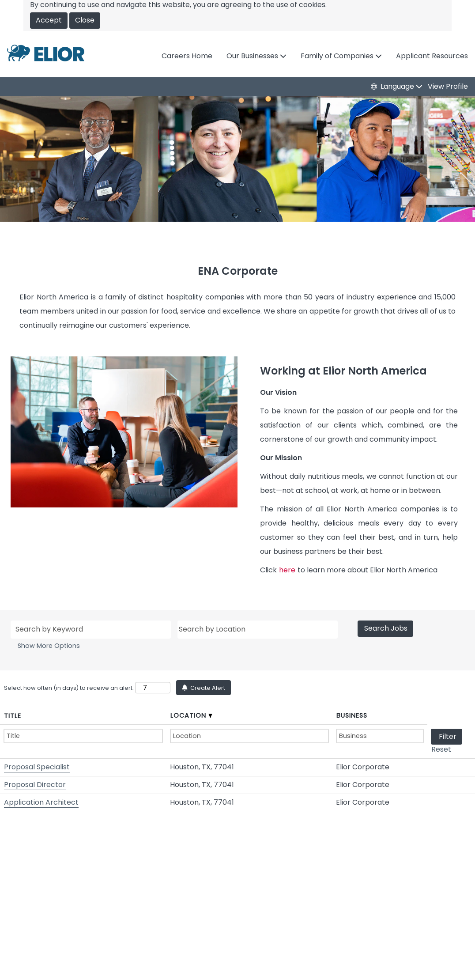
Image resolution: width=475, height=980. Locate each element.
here (287, 570)
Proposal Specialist (37, 767)
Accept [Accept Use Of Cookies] (49, 20)
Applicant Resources (432, 56)
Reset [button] (441, 749)
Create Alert (207, 688)
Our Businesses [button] (253, 56)
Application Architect (41, 802)
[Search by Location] (258, 630)
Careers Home (187, 56)
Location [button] (191, 715)
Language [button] (398, 87)
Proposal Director (35, 785)
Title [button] (13, 716)
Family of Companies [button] (338, 56)
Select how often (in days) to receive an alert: (69, 688)
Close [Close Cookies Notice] (85, 20)
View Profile (448, 87)
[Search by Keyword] (91, 630)
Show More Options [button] (49, 646)
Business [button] (352, 715)
